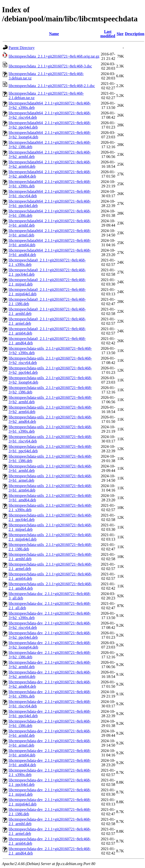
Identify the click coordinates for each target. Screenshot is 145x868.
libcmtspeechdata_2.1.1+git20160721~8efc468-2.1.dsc (52, 86)
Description (135, 34)
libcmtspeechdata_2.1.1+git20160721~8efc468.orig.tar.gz (54, 56)
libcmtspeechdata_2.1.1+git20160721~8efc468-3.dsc (50, 66)
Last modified (108, 34)
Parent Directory (22, 48)
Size (120, 34)
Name (54, 34)
